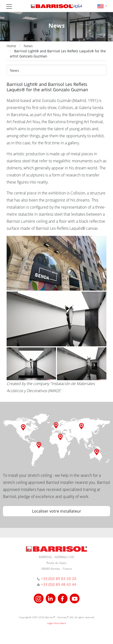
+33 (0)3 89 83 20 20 (59, 579)
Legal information (57, 623)
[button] (102, 6)
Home (11, 46)
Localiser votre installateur (57, 511)
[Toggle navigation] (9, 7)
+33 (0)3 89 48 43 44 (59, 584)
